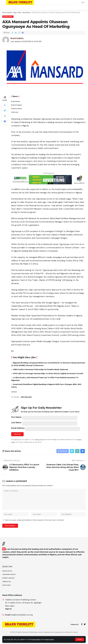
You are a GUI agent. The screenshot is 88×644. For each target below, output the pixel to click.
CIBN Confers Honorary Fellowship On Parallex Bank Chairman (42, 370)
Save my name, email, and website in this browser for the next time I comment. (35, 528)
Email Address (18, 433)
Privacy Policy (36, 639)
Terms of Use (51, 639)
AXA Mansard (26, 401)
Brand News (8, 17)
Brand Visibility (17, 39)
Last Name (16, 427)
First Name (16, 421)
